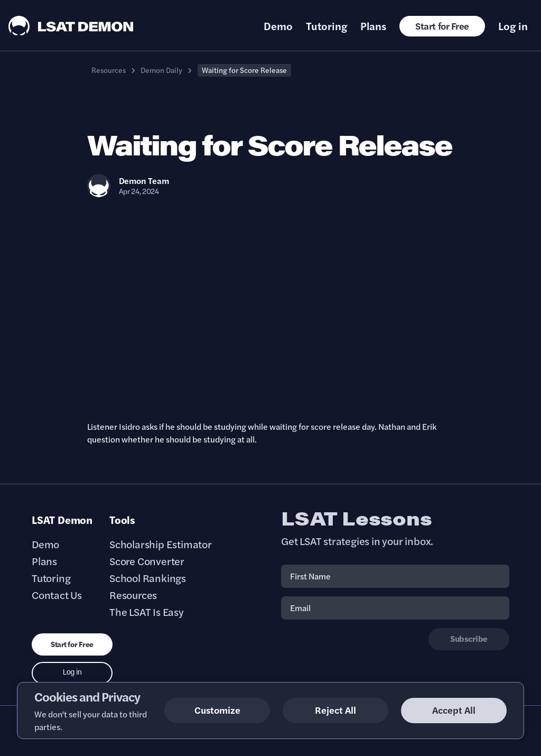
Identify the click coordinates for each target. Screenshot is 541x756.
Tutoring (327, 26)
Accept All (454, 710)
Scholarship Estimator (161, 544)
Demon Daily (161, 70)
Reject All (335, 710)
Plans (373, 26)
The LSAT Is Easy (147, 612)
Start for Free (442, 26)
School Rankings (148, 578)
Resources (109, 70)
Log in (513, 26)
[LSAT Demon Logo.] (71, 26)
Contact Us (57, 595)
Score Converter (147, 561)
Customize (217, 710)
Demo (278, 26)
